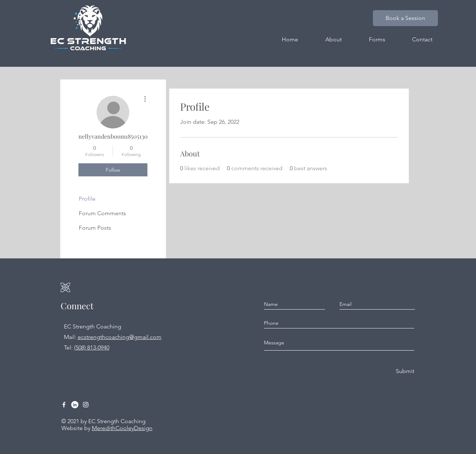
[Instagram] (86, 405)
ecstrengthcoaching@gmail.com (120, 337)
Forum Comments (102, 213)
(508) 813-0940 (92, 347)
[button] (377, 40)
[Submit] (404, 371)
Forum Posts (95, 228)
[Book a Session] (405, 18)
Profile (87, 199)
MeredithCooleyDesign (122, 428)
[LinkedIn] (75, 405)
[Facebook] (64, 405)
